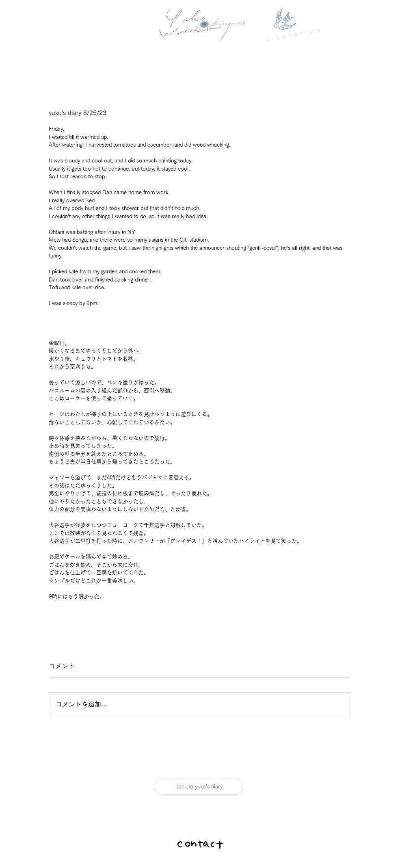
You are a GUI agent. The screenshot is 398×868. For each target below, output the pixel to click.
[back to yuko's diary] (199, 787)
